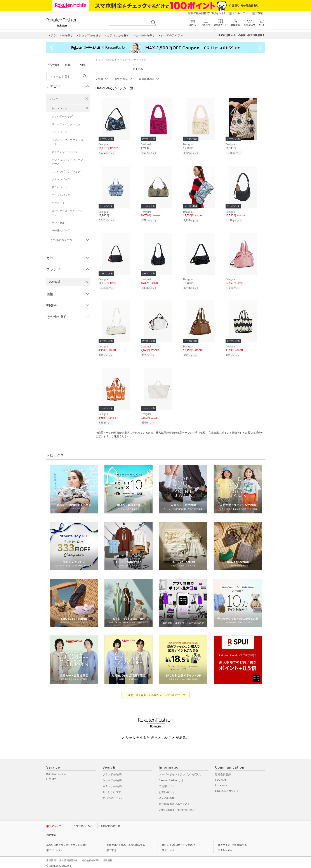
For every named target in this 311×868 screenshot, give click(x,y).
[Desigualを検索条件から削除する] (87, 282)
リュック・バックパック (66, 124)
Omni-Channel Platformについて (178, 807)
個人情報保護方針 (69, 858)
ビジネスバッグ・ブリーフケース (67, 162)
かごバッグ (58, 203)
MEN (68, 65)
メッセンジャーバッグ (65, 152)
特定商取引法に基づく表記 (175, 801)
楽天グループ (237, 13)
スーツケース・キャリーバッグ (67, 213)
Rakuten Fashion (56, 772)
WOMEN (54, 65)
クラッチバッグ (61, 195)
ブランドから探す (113, 772)
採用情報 (108, 858)
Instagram (221, 783)
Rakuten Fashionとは (171, 778)
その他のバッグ (61, 231)
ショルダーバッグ (62, 116)
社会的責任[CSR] (91, 858)
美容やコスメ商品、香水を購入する (126, 842)
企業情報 (51, 858)
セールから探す (112, 790)
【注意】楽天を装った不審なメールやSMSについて (155, 693)
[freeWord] (68, 76)
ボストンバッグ (61, 179)
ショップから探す (113, 778)
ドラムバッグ (59, 187)
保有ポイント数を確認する (232, 842)
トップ (99, 60)
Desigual (111, 60)
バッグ (54, 99)
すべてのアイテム (113, 795)
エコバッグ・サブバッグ (66, 172)
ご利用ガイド (167, 784)
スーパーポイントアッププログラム (180, 772)
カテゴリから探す (113, 784)
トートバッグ (59, 108)
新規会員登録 (223, 772)
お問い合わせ (167, 790)
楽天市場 (257, 13)
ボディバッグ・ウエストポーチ (67, 142)
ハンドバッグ (59, 132)
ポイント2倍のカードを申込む (178, 842)
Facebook (221, 778)
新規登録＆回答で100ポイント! (206, 13)
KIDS (83, 65)
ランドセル (58, 223)
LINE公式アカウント (227, 788)
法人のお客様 (167, 795)
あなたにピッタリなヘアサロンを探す (67, 842)
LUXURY (51, 777)
